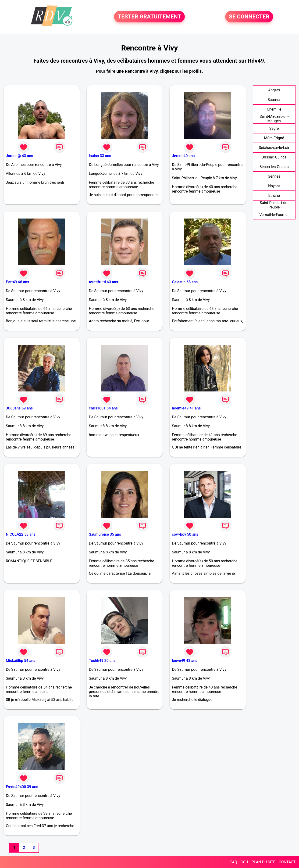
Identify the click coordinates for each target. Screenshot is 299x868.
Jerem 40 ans (183, 156)
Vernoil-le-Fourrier (274, 215)
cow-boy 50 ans (185, 534)
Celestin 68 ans (185, 282)
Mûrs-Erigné (274, 138)
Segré (274, 128)
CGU (244, 862)
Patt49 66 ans (18, 282)
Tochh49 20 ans (102, 661)
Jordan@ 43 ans (19, 156)
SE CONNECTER (249, 17)
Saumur (274, 100)
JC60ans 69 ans (19, 408)
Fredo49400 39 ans (22, 787)
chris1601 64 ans (103, 408)
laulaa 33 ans (100, 156)
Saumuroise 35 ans (105, 534)
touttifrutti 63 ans (104, 282)
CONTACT (287, 862)
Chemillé (274, 109)
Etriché (274, 195)
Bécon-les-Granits (274, 167)
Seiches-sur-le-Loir (274, 148)
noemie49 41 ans (186, 408)
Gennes (274, 176)
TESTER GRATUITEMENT (149, 17)
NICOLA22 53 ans (21, 534)
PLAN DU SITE (263, 862)
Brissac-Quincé (274, 157)
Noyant (274, 186)
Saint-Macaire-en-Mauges (274, 119)
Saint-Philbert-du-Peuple (274, 205)
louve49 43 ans (185, 661)
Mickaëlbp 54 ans (21, 661)
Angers (274, 90)
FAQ (234, 862)
